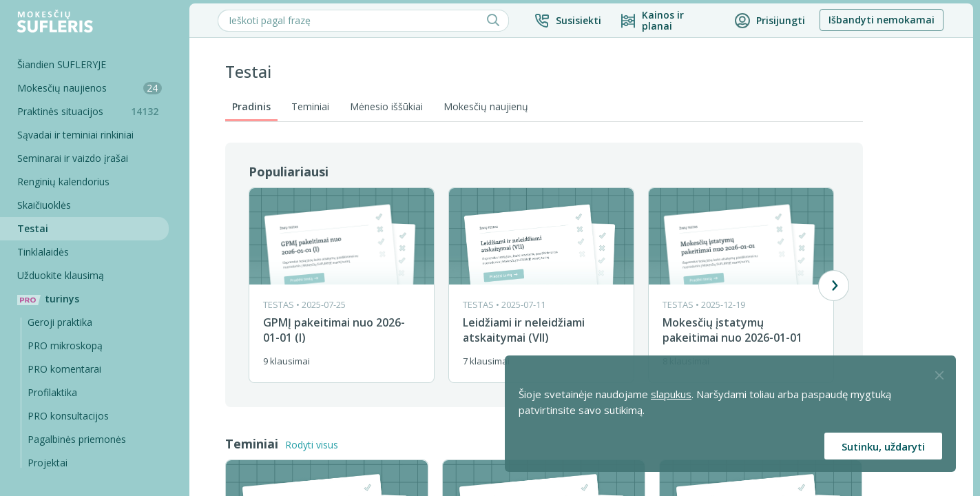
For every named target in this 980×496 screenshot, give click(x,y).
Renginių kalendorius (67, 182)
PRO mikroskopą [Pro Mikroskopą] (69, 345)
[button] (571, 21)
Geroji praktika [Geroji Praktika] (63, 322)
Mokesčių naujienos (93, 88)
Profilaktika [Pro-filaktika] (56, 392)
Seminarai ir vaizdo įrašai (76, 158)
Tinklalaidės (46, 252)
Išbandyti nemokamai (885, 20)
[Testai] (86, 229)
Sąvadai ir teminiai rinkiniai (79, 135)
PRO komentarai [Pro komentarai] (68, 369)
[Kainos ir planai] (671, 21)
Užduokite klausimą (64, 275)
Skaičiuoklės (48, 205)
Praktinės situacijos (96, 111)
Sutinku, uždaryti (883, 446)
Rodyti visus (315, 445)
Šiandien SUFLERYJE (65, 64)
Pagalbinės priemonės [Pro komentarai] (80, 439)
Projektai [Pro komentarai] (51, 463)
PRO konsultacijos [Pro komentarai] (72, 416)
